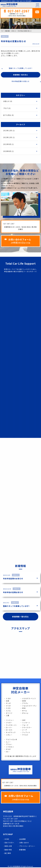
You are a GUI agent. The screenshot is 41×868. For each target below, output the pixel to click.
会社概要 (22, 840)
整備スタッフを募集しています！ (21, 69)
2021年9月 (8, 145)
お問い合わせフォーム (20, 240)
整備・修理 (8, 850)
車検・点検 (8, 847)
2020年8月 (8, 152)
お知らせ (8, 102)
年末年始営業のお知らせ (20, 82)
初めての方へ (9, 843)
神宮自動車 (17, 867)
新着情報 (22, 850)
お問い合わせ (24, 843)
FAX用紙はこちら (25, 822)
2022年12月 (9, 138)
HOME (7, 840)
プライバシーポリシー (27, 847)
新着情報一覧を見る (20, 75)
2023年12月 (9, 131)
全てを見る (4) (8, 115)
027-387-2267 (19, 11)
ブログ (7, 109)
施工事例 (8, 854)
